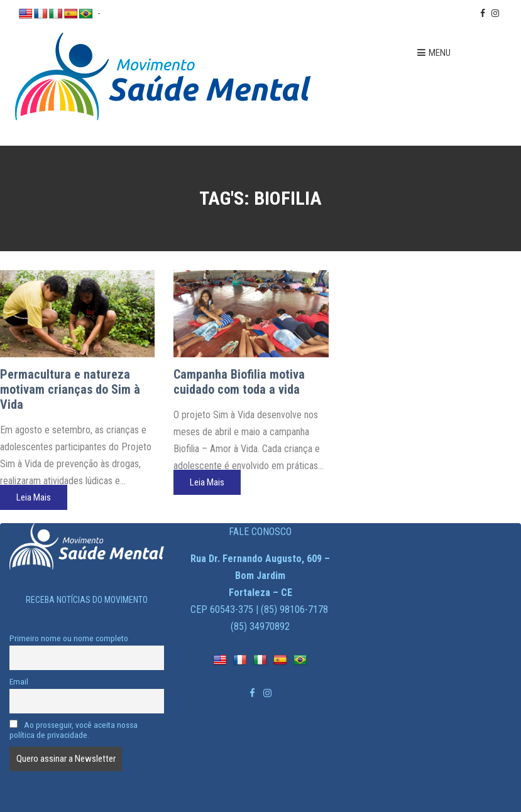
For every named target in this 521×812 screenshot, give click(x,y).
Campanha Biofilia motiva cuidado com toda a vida (239, 382)
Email (19, 681)
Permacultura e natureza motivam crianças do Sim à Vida (70, 389)
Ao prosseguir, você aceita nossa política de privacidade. (74, 730)
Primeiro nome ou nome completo (69, 638)
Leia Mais (34, 497)
